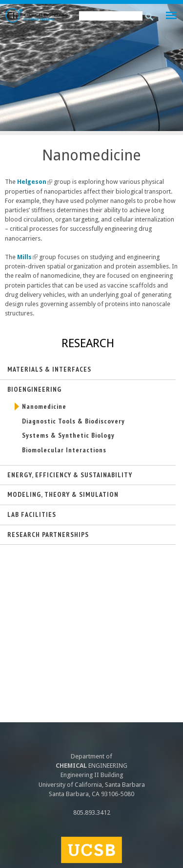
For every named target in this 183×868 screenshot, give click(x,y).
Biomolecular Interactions (64, 450)
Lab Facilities (32, 514)
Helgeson (35, 182)
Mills (27, 257)
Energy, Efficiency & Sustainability (70, 475)
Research (88, 343)
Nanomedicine (44, 406)
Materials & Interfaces (49, 369)
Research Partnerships (48, 534)
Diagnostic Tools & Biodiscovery (73, 421)
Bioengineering (34, 389)
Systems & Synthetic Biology (68, 435)
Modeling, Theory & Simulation (63, 494)
